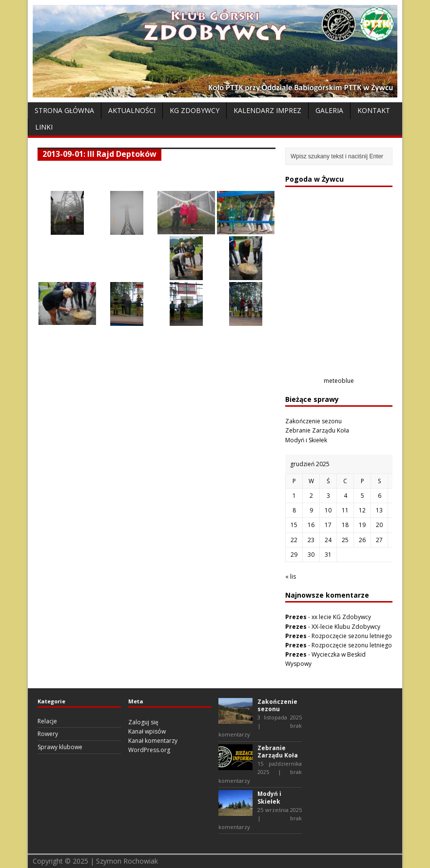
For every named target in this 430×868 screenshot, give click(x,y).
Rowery (48, 734)
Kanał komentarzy (153, 741)
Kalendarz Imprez (267, 110)
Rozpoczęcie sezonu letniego (352, 636)
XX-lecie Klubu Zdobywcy (346, 627)
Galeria (329, 110)
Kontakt (374, 110)
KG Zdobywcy (195, 110)
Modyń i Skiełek (306, 440)
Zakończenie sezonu (313, 421)
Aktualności (132, 110)
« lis (291, 576)
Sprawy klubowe (60, 747)
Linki (44, 127)
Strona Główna (64, 110)
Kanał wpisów (147, 731)
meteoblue (339, 381)
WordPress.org (149, 750)
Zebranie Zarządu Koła (317, 430)
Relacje (47, 721)
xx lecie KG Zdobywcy (341, 617)
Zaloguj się (143, 722)
